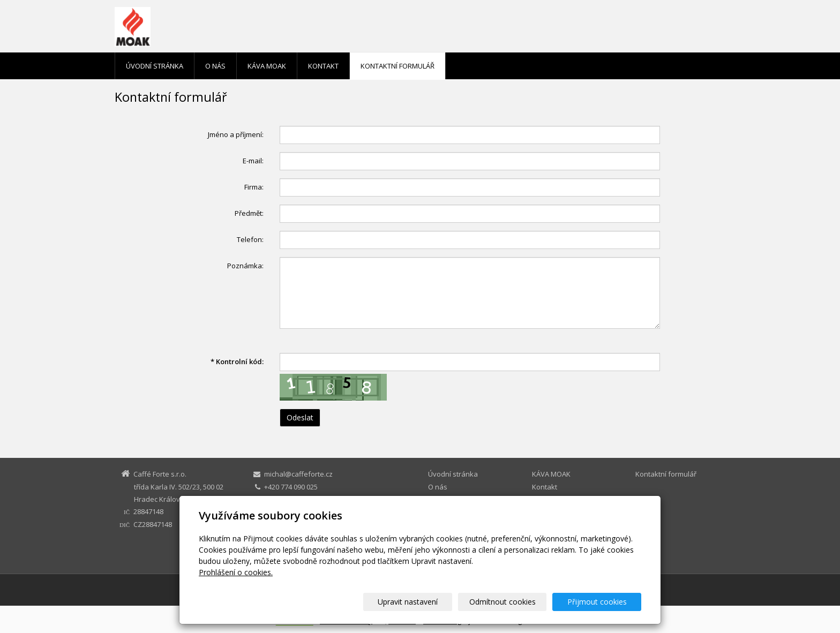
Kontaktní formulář (397, 66)
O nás (215, 66)
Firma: (254, 187)
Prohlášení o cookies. (236, 572)
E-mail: (253, 161)
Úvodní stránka (155, 66)
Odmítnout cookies (513, 602)
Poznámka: (245, 266)
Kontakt (323, 66)
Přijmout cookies (600, 602)
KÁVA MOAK (267, 66)
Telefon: (250, 239)
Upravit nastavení (425, 602)
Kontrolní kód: (237, 361)
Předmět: (249, 213)
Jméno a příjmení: (236, 134)
